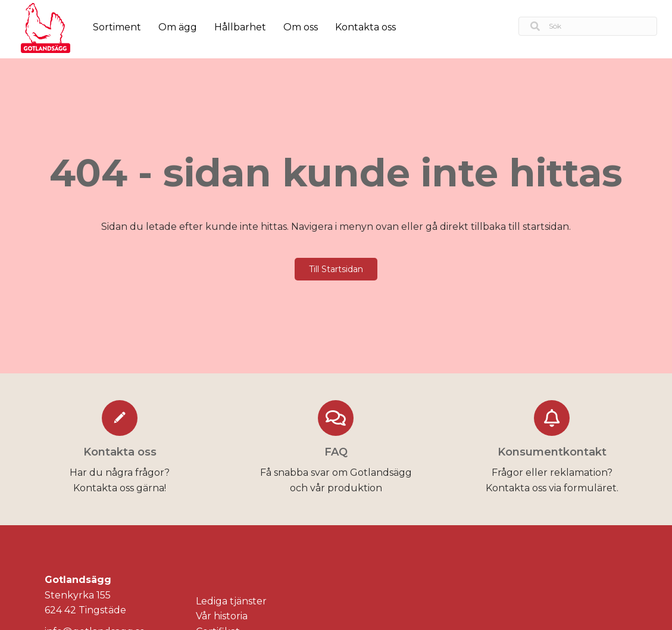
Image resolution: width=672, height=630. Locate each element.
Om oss (301, 27)
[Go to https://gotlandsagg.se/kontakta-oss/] (120, 449)
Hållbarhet (240, 27)
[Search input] (588, 26)
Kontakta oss (365, 27)
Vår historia (222, 616)
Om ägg (178, 27)
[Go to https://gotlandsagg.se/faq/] (336, 449)
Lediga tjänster (231, 601)
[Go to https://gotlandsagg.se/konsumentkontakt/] (552, 449)
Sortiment (117, 27)
